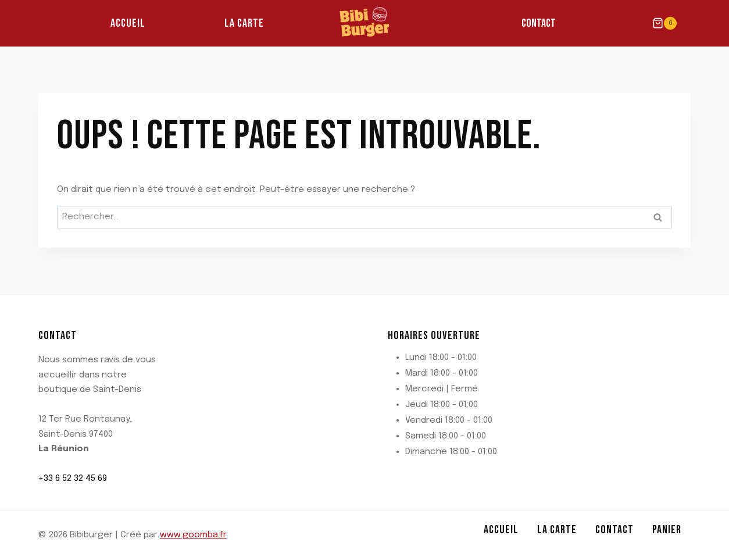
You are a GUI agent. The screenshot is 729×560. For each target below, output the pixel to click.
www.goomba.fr (193, 535)
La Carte (244, 23)
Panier (667, 530)
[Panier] (664, 23)
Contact (539, 23)
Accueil (128, 23)
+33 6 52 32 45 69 (73, 479)
